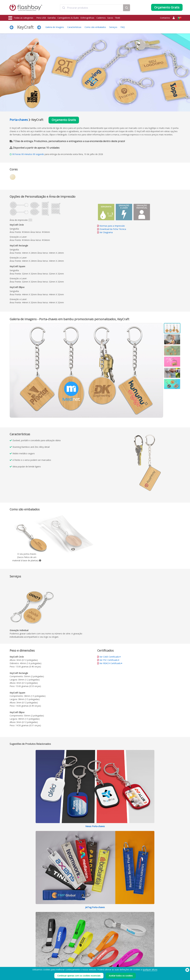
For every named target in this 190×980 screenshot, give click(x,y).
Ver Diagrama (106, 232)
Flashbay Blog (156, 957)
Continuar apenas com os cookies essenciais (79, 976)
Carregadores (15, 964)
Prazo (116, 957)
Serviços (113, 27)
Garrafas (52, 18)
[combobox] (92, 8)
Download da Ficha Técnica (112, 229)
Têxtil (117, 18)
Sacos (110, 18)
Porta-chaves (19, 120)
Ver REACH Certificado (110, 663)
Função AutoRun (51, 964)
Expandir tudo (155, 791)
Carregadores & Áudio (68, 18)
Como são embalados (95, 27)
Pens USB (41, 18)
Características (74, 27)
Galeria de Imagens (55, 27)
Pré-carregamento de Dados (56, 957)
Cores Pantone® (51, 960)
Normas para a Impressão (112, 226)
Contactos (165, 18)
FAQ (123, 27)
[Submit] (64, 8)
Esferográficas (88, 18)
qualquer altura (150, 970)
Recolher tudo (174, 791)
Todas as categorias (21, 18)
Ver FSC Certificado (109, 660)
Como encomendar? (88, 957)
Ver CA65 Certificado (109, 657)
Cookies (117, 960)
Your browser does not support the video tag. (139, 464)
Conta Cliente (85, 960)
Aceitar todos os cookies (121, 976)
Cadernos (101, 18)
